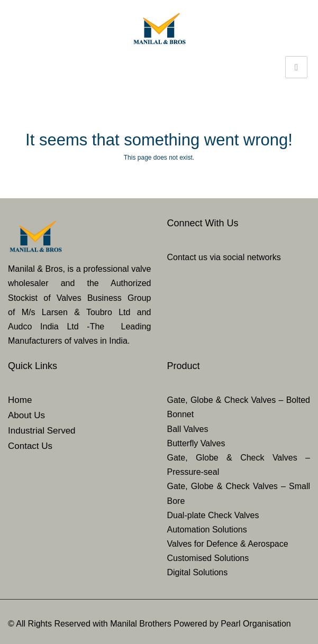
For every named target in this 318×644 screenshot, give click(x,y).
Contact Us (30, 446)
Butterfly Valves (196, 443)
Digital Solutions (198, 572)
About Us (26, 415)
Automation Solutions (207, 530)
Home (20, 400)
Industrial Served (42, 431)
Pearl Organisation (256, 624)
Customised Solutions (208, 558)
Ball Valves (188, 429)
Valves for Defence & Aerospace (228, 544)
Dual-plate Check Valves (213, 515)
